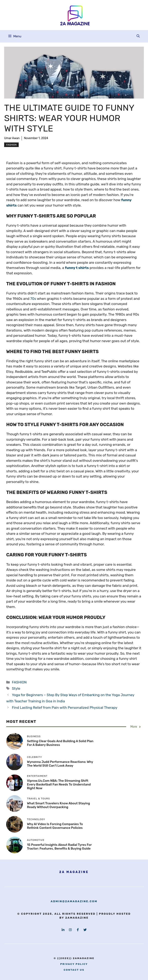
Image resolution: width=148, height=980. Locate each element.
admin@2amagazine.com (74, 901)
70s (33, 299)
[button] (138, 36)
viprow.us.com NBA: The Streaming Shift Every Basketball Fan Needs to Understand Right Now (59, 784)
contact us (74, 970)
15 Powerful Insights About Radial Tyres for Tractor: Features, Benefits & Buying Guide (59, 847)
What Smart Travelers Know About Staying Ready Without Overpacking (58, 805)
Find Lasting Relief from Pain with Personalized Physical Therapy (65, 708)
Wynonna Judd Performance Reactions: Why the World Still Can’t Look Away (60, 764)
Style (16, 688)
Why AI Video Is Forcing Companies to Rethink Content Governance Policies (55, 826)
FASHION (11, 145)
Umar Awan (12, 138)
